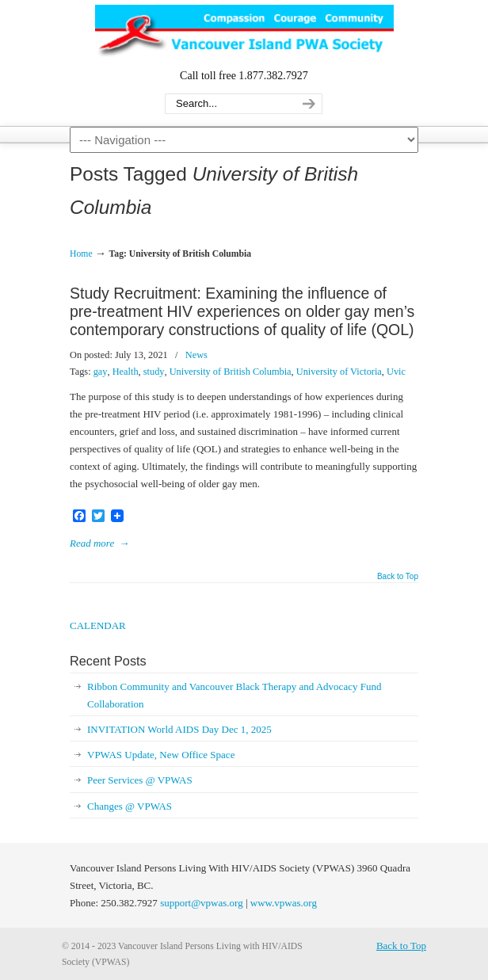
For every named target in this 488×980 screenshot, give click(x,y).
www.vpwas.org (284, 903)
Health (126, 372)
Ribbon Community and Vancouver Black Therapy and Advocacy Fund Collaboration (234, 695)
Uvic (396, 372)
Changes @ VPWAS (130, 806)
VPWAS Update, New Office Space (161, 755)
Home (81, 254)
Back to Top (398, 577)
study (154, 372)
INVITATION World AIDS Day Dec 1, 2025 (179, 729)
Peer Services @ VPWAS (140, 780)
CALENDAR (98, 625)
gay (101, 372)
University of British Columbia (231, 372)
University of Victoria (339, 372)
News (196, 355)
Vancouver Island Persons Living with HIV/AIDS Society (244, 32)
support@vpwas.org (202, 903)
